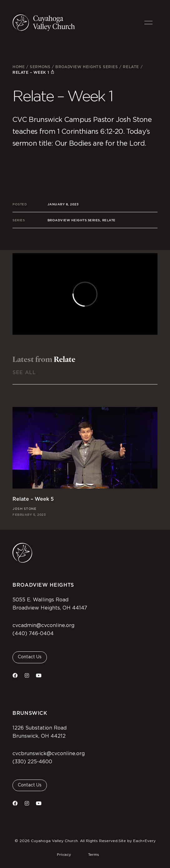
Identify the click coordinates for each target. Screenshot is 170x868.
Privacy (64, 855)
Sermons (40, 67)
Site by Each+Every (137, 841)
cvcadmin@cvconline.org (43, 625)
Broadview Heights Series (87, 67)
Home (19, 67)
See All (24, 372)
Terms (94, 855)
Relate (131, 67)
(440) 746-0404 (33, 634)
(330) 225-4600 (32, 762)
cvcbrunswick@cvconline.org (49, 754)
